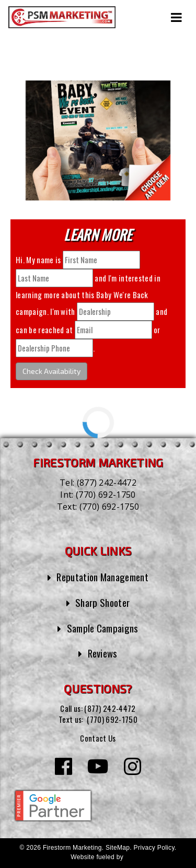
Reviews (103, 653)
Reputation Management (102, 577)
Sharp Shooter (102, 602)
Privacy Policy (154, 848)
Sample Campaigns (103, 628)
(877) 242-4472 (107, 483)
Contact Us (98, 738)
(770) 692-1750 (106, 495)
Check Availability (51, 371)
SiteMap (118, 848)
